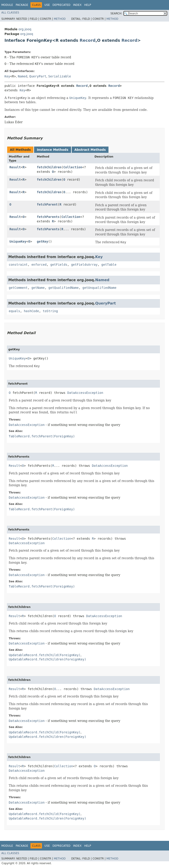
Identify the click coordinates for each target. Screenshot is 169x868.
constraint (18, 265)
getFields (59, 265)
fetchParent (47, 204)
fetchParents (48, 217)
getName (38, 288)
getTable (109, 265)
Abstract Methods (90, 150)
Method (60, 19)
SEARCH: (116, 13)
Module (7, 5)
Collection (73, 167)
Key (7, 76)
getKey (42, 241)
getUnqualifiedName (100, 288)
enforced (39, 265)
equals (14, 311)
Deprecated (61, 5)
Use (47, 5)
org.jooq (25, 29)
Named (23, 76)
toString (50, 311)
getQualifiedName (64, 288)
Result (15, 167)
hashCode (31, 311)
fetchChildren (49, 167)
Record (88, 40)
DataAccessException (85, 393)
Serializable (60, 76)
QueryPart (38, 76)
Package (22, 5)
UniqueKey (18, 241)
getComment (18, 288)
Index (77, 5)
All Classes (10, 13)
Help (88, 5)
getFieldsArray (84, 265)
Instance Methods (52, 150)
